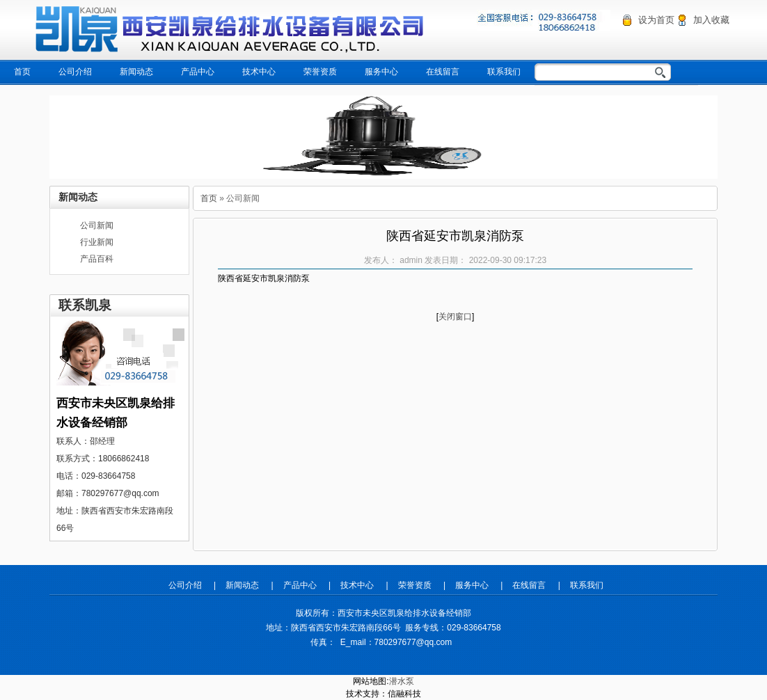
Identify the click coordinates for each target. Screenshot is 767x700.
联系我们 (504, 72)
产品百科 (97, 259)
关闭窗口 (455, 317)
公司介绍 (75, 72)
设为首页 (656, 20)
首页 (22, 72)
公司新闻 (97, 225)
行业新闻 (97, 242)
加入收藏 (711, 20)
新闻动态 (136, 72)
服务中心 (381, 72)
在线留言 (443, 72)
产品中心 (198, 72)
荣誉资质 (320, 72)
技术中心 (259, 72)
